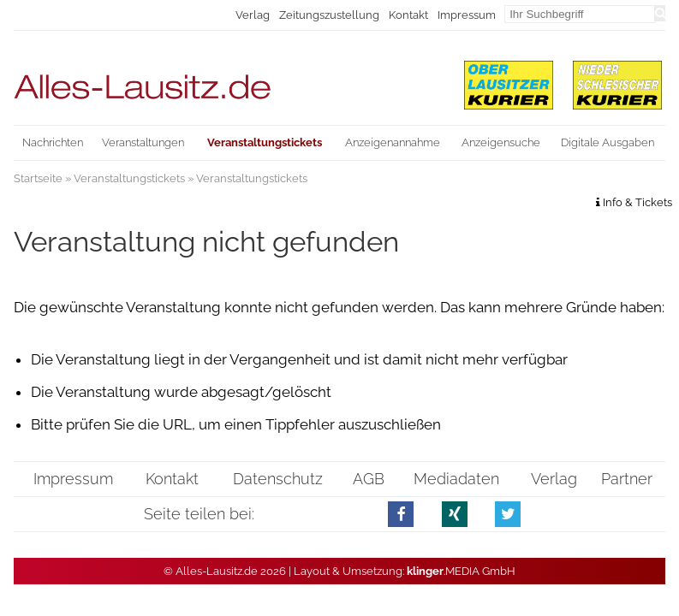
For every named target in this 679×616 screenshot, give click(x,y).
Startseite (38, 178)
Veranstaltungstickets (129, 178)
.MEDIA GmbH (461, 571)
